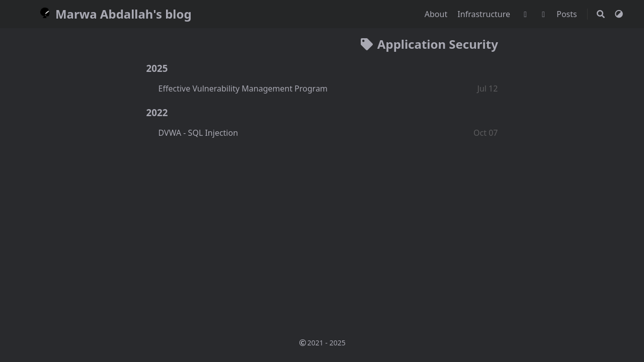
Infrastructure (485, 14)
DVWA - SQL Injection (198, 133)
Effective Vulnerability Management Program (243, 88)
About (437, 14)
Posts (568, 14)
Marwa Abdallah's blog (114, 14)
